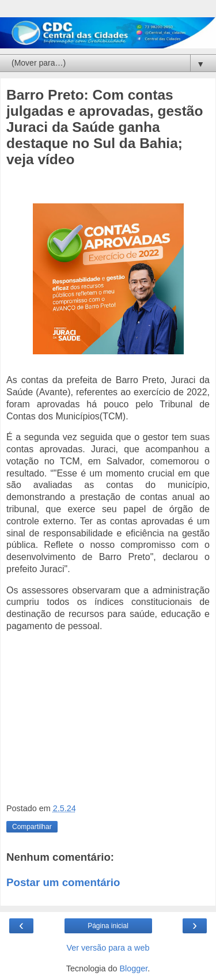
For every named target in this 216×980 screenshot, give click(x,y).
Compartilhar (32, 827)
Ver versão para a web (108, 948)
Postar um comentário (63, 882)
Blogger (134, 968)
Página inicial (108, 926)
